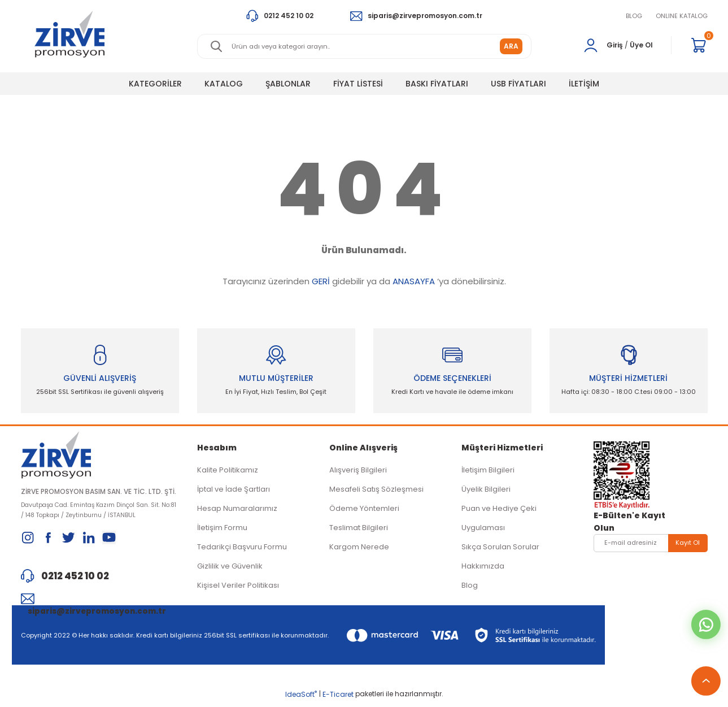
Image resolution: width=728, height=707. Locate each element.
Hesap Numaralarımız (237, 511)
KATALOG (224, 84)
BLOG (634, 16)
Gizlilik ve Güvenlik (230, 568)
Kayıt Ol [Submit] (688, 545)
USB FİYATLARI (518, 84)
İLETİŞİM (584, 84)
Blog (470, 587)
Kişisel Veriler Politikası (238, 587)
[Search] (364, 46)
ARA (511, 46)
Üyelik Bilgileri (486, 491)
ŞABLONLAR (288, 84)
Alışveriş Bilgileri (358, 472)
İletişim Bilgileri (488, 472)
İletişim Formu (222, 530)
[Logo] (70, 34)
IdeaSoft (301, 699)
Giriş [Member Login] (615, 45)
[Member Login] (591, 45)
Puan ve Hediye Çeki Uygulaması (499, 520)
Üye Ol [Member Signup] (641, 45)
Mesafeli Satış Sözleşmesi (376, 491)
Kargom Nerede (359, 549)
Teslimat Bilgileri (359, 530)
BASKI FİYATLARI (437, 84)
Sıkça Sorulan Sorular (500, 549)
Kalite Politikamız (228, 472)
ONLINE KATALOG (682, 16)
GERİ (321, 281)
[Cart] (699, 45)
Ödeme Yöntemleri (364, 511)
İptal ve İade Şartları (234, 491)
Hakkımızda (483, 568)
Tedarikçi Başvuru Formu (242, 549)
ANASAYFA (414, 281)
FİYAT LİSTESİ (358, 84)
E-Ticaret (338, 699)
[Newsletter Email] (651, 545)
